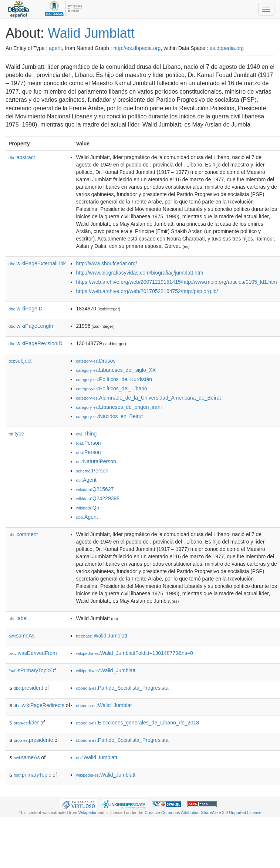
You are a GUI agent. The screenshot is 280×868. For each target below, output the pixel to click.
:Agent (86, 480)
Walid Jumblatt (91, 33)
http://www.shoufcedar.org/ (107, 263)
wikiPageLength (31, 326)
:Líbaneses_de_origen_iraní (119, 407)
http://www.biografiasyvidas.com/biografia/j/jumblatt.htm (140, 273)
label (18, 618)
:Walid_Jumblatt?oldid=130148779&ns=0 (135, 653)
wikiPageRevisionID (36, 343)
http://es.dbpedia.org (137, 48)
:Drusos (96, 361)
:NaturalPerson (96, 461)
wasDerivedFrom (33, 653)
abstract (22, 157)
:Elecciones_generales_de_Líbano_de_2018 (138, 723)
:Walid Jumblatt (102, 636)
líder (26, 723)
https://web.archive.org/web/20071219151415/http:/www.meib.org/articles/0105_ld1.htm (177, 282)
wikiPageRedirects (39, 705)
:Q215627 (95, 489)
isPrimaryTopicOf (32, 670)
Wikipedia (87, 813)
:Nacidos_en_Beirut (110, 416)
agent (55, 48)
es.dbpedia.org (227, 48)
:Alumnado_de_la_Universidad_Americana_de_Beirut (149, 398)
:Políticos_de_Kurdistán (114, 379)
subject (20, 361)
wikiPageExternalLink (37, 263)
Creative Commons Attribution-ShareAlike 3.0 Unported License (203, 813)
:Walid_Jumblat (104, 705)
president (28, 688)
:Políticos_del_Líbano (112, 388)
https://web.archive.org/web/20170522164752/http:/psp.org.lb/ (147, 291)
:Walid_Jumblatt (106, 670)
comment (23, 534)
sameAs (21, 636)
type (16, 434)
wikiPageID (26, 309)
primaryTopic (32, 775)
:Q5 (88, 508)
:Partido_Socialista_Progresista (122, 688)
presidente (33, 740)
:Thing (87, 434)
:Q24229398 (98, 498)
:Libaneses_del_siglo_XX (116, 370)
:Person (89, 443)
